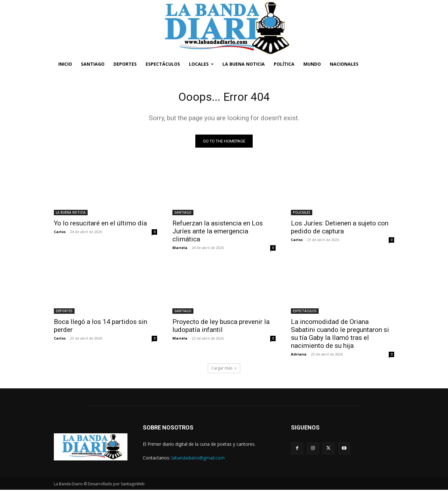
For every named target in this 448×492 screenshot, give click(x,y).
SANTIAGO (183, 214)
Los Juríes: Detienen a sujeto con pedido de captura (340, 229)
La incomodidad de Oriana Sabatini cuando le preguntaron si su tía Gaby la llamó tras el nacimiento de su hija (340, 336)
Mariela (180, 250)
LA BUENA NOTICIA (71, 214)
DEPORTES (64, 313)
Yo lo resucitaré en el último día (100, 225)
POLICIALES (302, 214)
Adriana (299, 356)
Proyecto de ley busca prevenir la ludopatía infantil (221, 328)
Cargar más (224, 370)
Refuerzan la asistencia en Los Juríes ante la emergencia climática (218, 233)
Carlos (60, 234)
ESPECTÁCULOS (305, 313)
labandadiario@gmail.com (198, 460)
